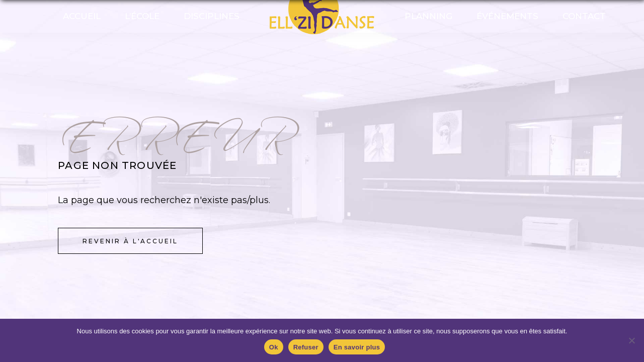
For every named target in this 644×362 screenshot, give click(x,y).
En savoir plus (357, 347)
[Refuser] (631, 340)
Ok (274, 347)
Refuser (306, 347)
